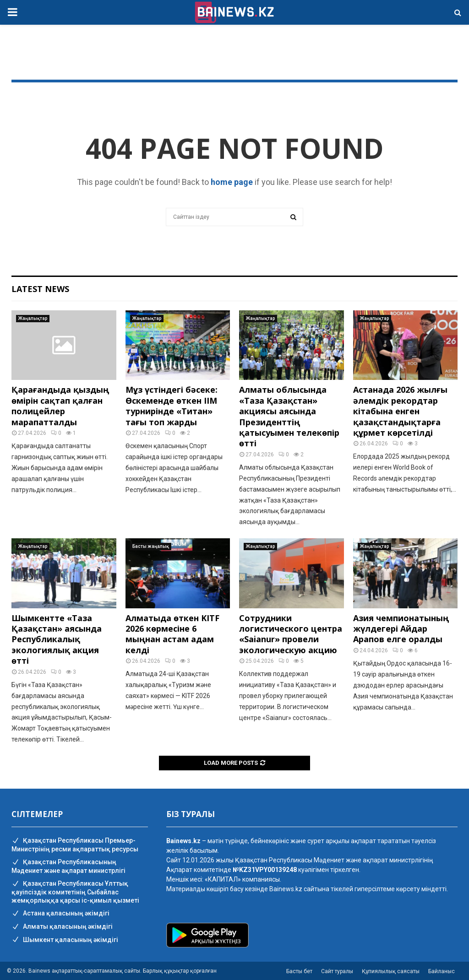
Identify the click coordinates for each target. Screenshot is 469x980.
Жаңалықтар (33, 318)
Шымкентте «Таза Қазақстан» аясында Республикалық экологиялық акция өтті (57, 639)
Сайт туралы (337, 971)
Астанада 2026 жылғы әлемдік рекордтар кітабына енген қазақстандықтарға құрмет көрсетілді (400, 411)
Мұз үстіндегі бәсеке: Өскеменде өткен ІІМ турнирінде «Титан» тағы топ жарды (172, 406)
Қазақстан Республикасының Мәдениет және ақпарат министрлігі (68, 866)
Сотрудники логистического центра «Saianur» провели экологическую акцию (291, 634)
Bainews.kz (286, 889)
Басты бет (299, 971)
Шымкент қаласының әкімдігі (65, 940)
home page (232, 182)
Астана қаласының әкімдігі (60, 914)
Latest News (40, 289)
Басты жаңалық (151, 546)
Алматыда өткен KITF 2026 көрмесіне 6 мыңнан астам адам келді (172, 634)
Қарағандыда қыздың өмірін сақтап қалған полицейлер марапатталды (60, 406)
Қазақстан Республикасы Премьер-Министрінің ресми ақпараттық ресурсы (75, 845)
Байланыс (442, 971)
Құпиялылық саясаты (391, 971)
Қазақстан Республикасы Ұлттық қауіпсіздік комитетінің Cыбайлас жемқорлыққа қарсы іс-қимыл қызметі (75, 892)
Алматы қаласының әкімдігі (62, 927)
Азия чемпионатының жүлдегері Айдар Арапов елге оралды (401, 629)
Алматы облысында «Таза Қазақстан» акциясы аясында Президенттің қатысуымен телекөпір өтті (289, 416)
